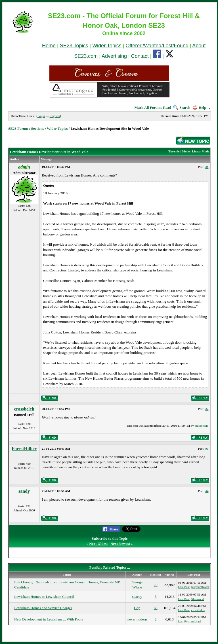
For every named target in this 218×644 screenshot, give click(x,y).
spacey (137, 597)
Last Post (184, 587)
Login (41, 116)
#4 (207, 491)
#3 (207, 449)
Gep (137, 608)
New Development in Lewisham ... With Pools (49, 619)
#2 (207, 409)
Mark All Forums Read (153, 108)
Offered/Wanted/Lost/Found (157, 46)
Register (55, 116)
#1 (207, 167)
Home (49, 46)
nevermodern (137, 619)
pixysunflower (200, 587)
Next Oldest (98, 544)
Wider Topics (107, 46)
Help (200, 108)
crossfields (198, 610)
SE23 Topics (74, 46)
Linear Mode (201, 151)
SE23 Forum (18, 128)
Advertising (114, 56)
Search (182, 108)
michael (196, 621)
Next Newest (120, 544)
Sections (38, 128)
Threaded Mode (179, 151)
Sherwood (198, 599)
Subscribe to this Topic (110, 538)
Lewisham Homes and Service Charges (43, 608)
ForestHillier (24, 449)
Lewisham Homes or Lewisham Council (44, 597)
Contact (140, 56)
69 (156, 608)
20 (156, 585)
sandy (24, 491)
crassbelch (24, 409)
